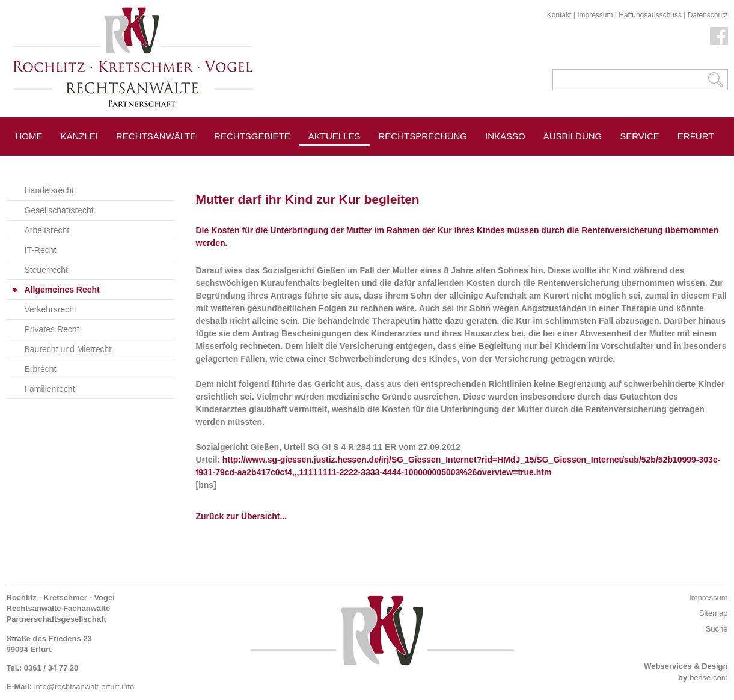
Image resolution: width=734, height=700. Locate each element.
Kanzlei (80, 136)
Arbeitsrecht (47, 230)
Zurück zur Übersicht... (242, 516)
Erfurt (696, 136)
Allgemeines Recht (62, 290)
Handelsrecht (50, 190)
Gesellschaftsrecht (59, 210)
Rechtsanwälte (156, 136)
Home (29, 136)
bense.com (709, 677)
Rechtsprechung (423, 136)
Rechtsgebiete (252, 136)
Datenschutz (708, 15)
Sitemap (714, 613)
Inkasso (505, 136)
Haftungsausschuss (650, 15)
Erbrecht (41, 369)
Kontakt (559, 15)
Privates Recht (52, 329)
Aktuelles (335, 136)
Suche (717, 629)
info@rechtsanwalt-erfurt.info (84, 686)
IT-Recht (41, 250)
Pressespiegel (416, 163)
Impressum (595, 15)
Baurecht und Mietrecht (68, 349)
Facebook (719, 36)
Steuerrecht (46, 270)
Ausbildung (573, 136)
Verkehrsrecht (50, 309)
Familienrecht (50, 389)
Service (640, 136)
